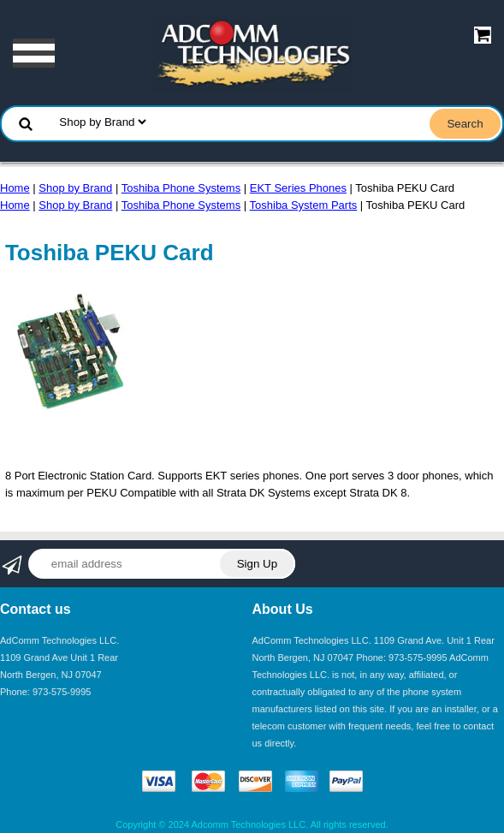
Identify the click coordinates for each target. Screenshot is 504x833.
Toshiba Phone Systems (181, 188)
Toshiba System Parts (304, 205)
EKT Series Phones (298, 188)
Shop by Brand (75, 188)
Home (15, 188)
